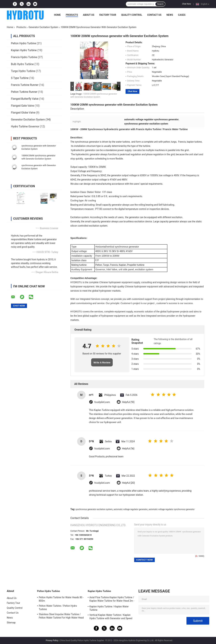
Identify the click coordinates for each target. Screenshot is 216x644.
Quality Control (132, 15)
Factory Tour (108, 15)
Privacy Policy (52, 640)
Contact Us (154, 15)
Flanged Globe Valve (23, 113)
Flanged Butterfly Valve (25, 99)
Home (57, 15)
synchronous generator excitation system (94, 509)
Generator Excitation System (43, 27)
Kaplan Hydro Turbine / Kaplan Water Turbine (109, 608)
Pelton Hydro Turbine (24, 43)
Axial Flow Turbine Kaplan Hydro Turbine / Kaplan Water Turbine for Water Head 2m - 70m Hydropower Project (112, 600)
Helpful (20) (128, 483)
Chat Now (186, 4)
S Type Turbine (20, 78)
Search (160, 4)
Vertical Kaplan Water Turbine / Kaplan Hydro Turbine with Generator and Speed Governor (111, 617)
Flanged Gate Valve (23, 106)
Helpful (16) (128, 449)
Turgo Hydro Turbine (23, 71)
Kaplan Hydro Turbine (24, 50)
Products (72, 15)
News (170, 15)
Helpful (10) (128, 402)
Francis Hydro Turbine (24, 57)
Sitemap (11, 623)
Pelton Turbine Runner (24, 92)
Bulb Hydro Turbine (22, 64)
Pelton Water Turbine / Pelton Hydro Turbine (58, 608)
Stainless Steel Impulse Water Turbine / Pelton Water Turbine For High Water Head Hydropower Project (61, 616)
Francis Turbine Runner (25, 85)
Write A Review (102, 363)
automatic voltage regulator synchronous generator (172, 509)
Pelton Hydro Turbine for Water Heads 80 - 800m (61, 599)
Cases (182, 15)
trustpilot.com (102, 402)
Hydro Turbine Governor (25, 126)
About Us (89, 15)
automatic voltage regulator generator (131, 509)
